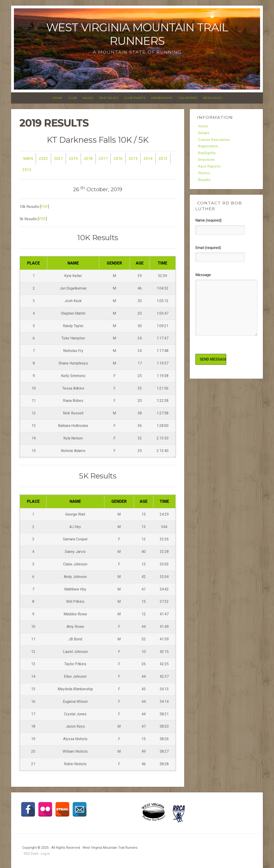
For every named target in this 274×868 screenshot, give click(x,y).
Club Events (135, 98)
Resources (213, 98)
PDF (44, 207)
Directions (207, 161)
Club (72, 98)
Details (204, 133)
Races (88, 98)
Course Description (215, 140)
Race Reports (210, 168)
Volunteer (188, 98)
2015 (133, 159)
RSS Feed (31, 854)
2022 (43, 159)
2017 (103, 159)
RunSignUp (208, 154)
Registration (209, 147)
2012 (27, 170)
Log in (45, 854)
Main (28, 159)
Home (57, 98)
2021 (58, 159)
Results (205, 182)
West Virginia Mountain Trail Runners (137, 34)
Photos (205, 175)
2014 (148, 159)
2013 (163, 159)
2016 (118, 159)
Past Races (109, 98)
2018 (88, 159)
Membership (162, 98)
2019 (73, 159)
